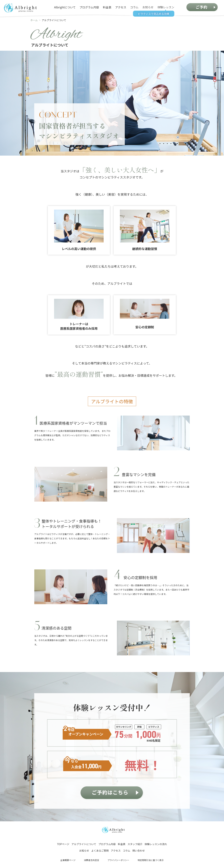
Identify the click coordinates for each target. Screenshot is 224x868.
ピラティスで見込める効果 (154, 13)
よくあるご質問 (100, 851)
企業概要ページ (68, 860)
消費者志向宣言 (91, 860)
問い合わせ (139, 851)
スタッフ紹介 (135, 844)
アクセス (121, 7)
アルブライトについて (84, 844)
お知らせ (148, 7)
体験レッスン (166, 7)
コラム (134, 7)
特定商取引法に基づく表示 (151, 860)
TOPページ (63, 844)
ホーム (34, 20)
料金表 (107, 7)
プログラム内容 (89, 7)
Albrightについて (65, 7)
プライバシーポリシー (118, 860)
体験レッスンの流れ (156, 844)
